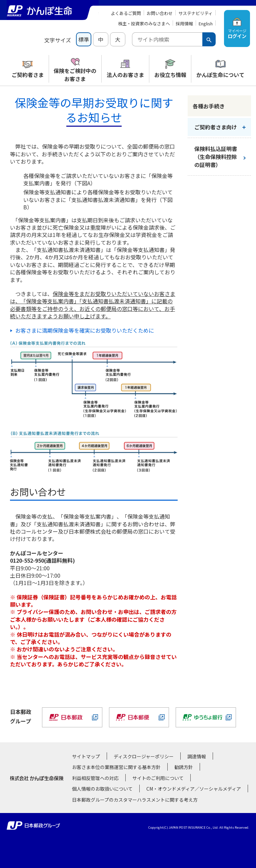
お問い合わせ (160, 13)
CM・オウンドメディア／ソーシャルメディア (194, 789)
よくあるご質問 (126, 13)
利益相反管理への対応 (95, 778)
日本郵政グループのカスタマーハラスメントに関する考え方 (135, 800)
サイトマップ (86, 756)
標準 (84, 39)
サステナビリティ (195, 13)
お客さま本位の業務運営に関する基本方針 (116, 767)
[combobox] (167, 39)
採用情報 (184, 23)
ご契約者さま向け (216, 127)
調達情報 (197, 756)
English (206, 23)
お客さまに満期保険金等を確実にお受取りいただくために (85, 330)
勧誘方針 (184, 767)
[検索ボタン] (209, 39)
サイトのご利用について (158, 778)
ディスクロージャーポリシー (144, 756)
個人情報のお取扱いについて (102, 789)
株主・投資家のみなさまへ (144, 23)
